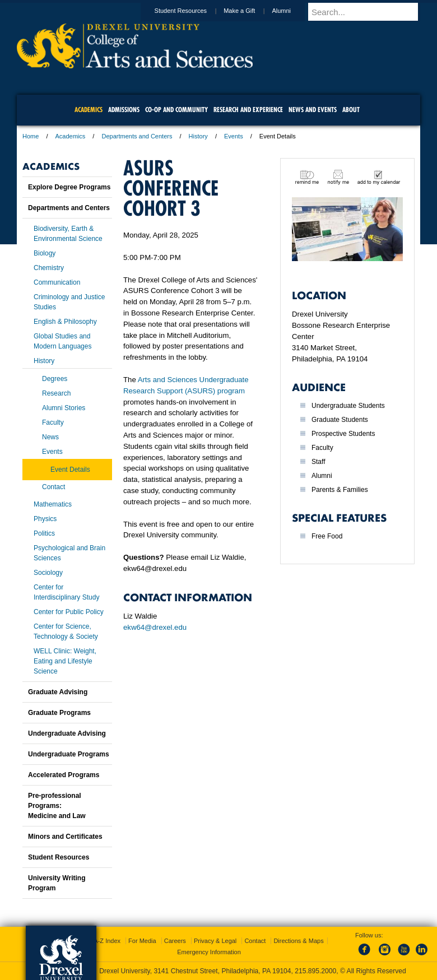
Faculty (53, 422)
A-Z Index (107, 941)
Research (56, 393)
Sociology (48, 573)
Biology (45, 253)
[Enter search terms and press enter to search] (369, 12)
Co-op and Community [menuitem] (176, 110)
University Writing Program (57, 883)
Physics (45, 519)
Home (31, 136)
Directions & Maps (298, 941)
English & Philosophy (65, 322)
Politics (44, 533)
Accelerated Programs (64, 775)
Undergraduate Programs (69, 754)
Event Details (70, 470)
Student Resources (192, 11)
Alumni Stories (64, 408)
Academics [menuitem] (89, 110)
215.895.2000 (315, 971)
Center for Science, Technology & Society (66, 631)
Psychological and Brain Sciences (69, 553)
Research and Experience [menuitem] (248, 110)
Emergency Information (209, 952)
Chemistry (49, 268)
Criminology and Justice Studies (69, 302)
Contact (54, 487)
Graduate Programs (59, 713)
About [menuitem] (351, 110)
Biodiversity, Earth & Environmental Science (68, 234)
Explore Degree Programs (69, 187)
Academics (71, 136)
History (198, 136)
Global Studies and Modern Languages (62, 341)
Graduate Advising (58, 692)
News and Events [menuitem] (313, 110)
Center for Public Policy (69, 612)
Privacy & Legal (215, 941)
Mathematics (53, 504)
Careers (175, 941)
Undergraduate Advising (67, 733)
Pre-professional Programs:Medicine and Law (57, 806)
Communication (57, 282)
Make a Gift (250, 11)
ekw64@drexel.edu (155, 627)
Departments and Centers (137, 136)
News (50, 437)
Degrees (55, 379)
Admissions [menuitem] (124, 110)
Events (234, 136)
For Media (142, 941)
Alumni (292, 11)
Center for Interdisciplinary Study (66, 592)
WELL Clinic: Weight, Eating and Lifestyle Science (65, 661)
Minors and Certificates (65, 837)
